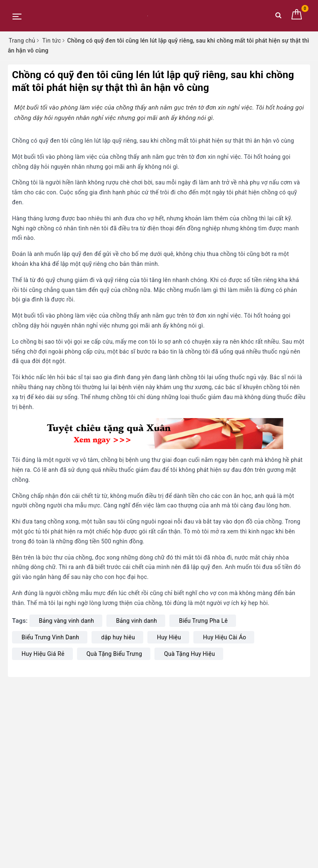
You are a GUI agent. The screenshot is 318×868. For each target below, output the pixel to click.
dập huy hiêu (118, 637)
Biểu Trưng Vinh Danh (50, 637)
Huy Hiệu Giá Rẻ (43, 654)
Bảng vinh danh (136, 621)
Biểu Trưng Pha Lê (203, 621)
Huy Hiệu (169, 637)
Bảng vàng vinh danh (67, 621)
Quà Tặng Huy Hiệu (189, 654)
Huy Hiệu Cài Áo (224, 637)
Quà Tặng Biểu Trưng (114, 654)
